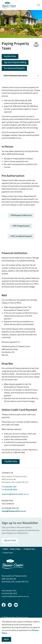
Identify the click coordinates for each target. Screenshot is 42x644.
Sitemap (5, 622)
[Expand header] (39, 5)
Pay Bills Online (10, 56)
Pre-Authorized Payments (14, 68)
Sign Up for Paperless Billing (15, 63)
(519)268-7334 (10, 487)
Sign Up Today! (10, 541)
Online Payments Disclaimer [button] (16, 76)
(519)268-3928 (11, 490)
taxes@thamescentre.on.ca (14, 511)
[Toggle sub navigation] (36, 45)
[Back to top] (21, 638)
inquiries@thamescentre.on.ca (15, 494)
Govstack (13, 627)
